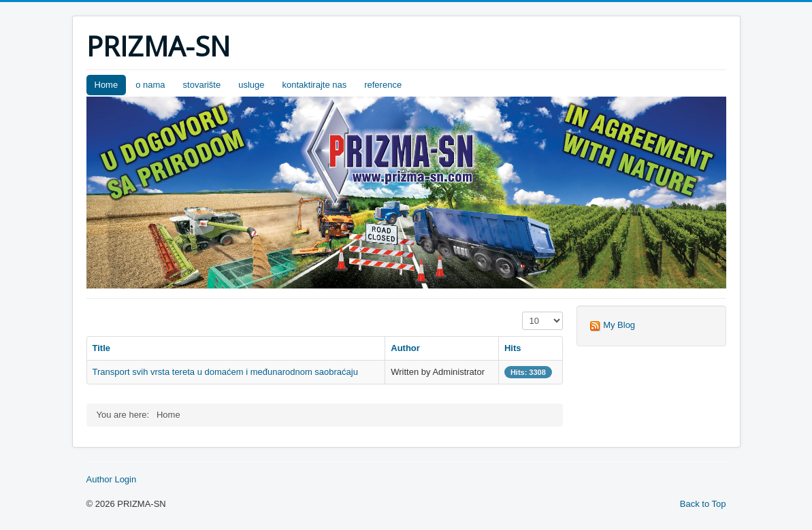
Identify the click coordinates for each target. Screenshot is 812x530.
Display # (522, 312)
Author (405, 348)
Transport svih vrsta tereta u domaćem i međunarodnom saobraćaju (225, 372)
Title (102, 348)
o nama (150, 85)
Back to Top (703, 504)
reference (383, 85)
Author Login (112, 479)
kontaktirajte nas (315, 85)
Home (107, 85)
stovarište (202, 85)
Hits (513, 348)
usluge (251, 85)
